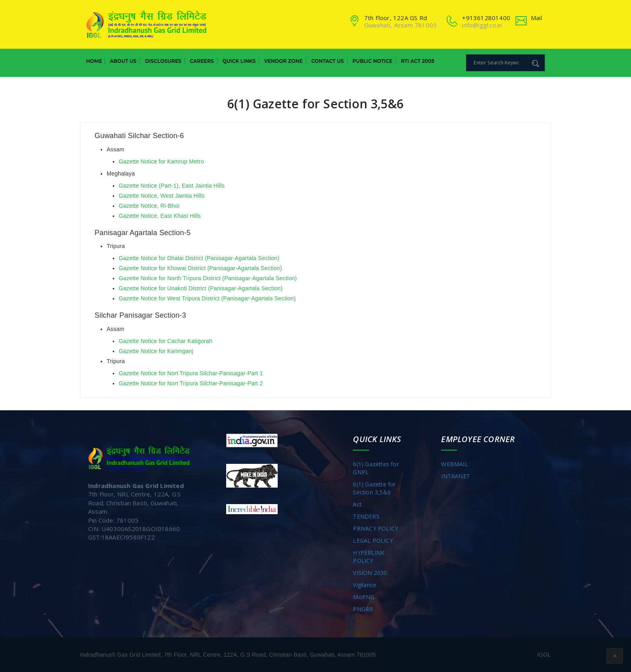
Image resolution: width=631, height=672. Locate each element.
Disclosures (163, 61)
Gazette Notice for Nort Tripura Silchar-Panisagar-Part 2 (191, 383)
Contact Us (327, 61)
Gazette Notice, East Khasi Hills (160, 216)
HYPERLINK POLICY (369, 557)
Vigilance (365, 585)
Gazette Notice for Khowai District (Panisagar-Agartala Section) (200, 268)
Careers (202, 61)
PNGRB (363, 609)
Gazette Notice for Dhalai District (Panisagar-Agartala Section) (199, 258)
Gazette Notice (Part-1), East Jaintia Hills (172, 186)
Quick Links (239, 61)
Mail (536, 18)
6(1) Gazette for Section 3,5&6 (374, 488)
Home (94, 61)
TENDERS (366, 516)
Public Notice (372, 61)
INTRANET (456, 476)
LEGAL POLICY (373, 541)
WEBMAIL (454, 464)
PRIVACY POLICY (375, 528)
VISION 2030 (370, 573)
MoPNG (364, 597)
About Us (123, 61)
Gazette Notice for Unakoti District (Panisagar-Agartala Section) (201, 288)
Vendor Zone (283, 61)
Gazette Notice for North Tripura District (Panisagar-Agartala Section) (208, 278)
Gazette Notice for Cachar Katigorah (166, 341)
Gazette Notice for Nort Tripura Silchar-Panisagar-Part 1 (191, 373)
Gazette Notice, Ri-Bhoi (149, 206)
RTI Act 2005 (418, 61)
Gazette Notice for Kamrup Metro (161, 161)
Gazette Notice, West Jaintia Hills (162, 196)
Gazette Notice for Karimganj (156, 351)
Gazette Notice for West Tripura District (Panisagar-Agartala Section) (207, 298)
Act (357, 504)
